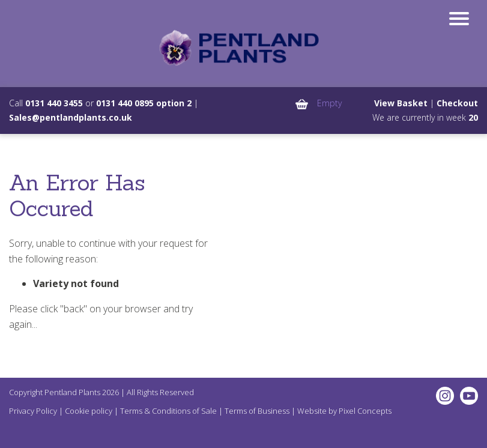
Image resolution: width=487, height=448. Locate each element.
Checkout (457, 103)
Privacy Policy (33, 411)
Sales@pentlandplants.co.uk (71, 117)
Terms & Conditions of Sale (168, 411)
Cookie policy (89, 411)
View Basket (401, 103)
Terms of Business (257, 411)
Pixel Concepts (365, 411)
